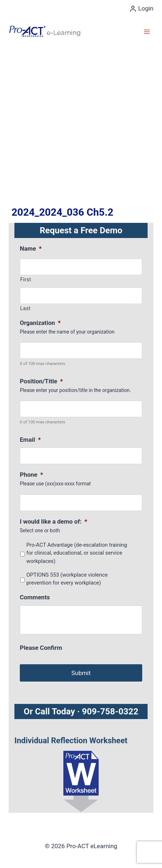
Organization (40, 323)
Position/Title (41, 381)
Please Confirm (41, 648)
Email (30, 440)
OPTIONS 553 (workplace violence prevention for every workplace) (67, 579)
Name (31, 248)
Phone (31, 475)
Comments (35, 597)
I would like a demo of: (53, 521)
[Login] (141, 9)
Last (25, 308)
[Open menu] (147, 32)
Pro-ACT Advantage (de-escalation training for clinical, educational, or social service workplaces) (77, 553)
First (26, 279)
